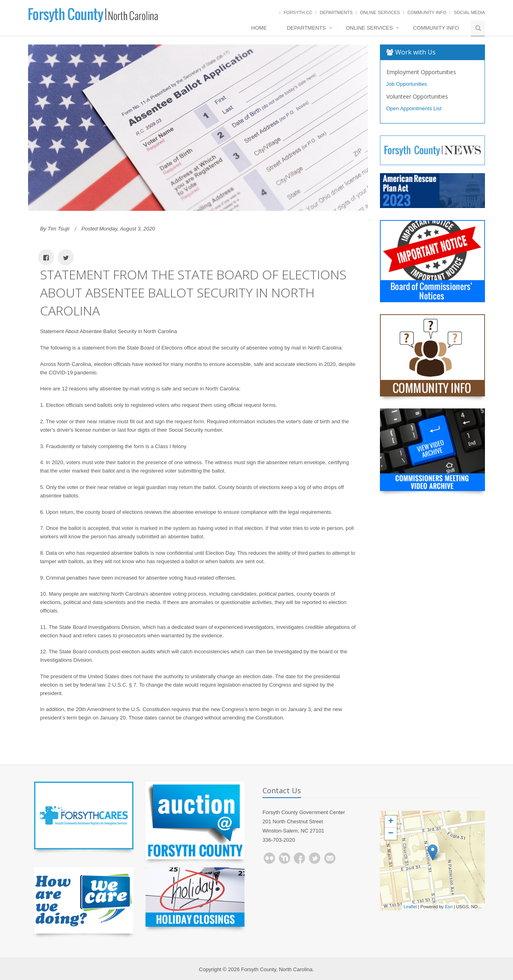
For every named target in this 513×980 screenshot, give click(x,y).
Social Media (469, 12)
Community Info (427, 12)
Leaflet (410, 907)
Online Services (380, 12)
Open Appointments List (414, 108)
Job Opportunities (407, 84)
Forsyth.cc (298, 12)
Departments (336, 12)
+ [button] (391, 822)
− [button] (391, 834)
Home (259, 28)
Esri (449, 907)
